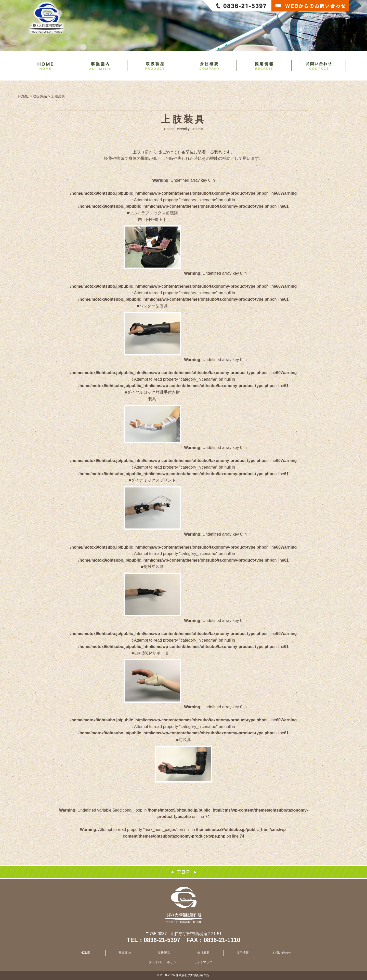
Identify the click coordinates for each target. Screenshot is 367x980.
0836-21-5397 (162, 940)
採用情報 (243, 953)
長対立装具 (153, 567)
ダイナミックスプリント (153, 480)
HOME (85, 953)
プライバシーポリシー (164, 962)
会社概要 (203, 953)
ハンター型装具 (153, 306)
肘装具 (185, 740)
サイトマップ (203, 962)
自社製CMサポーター (154, 653)
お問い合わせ (282, 953)
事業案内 (125, 953)
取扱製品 (164, 953)
